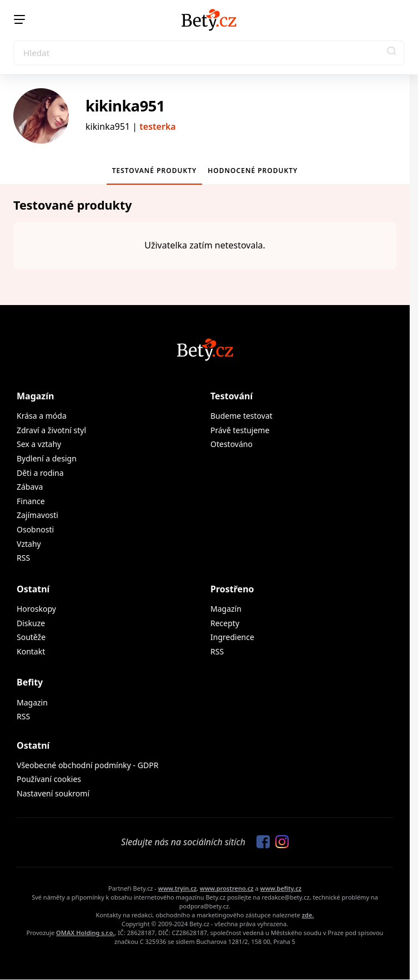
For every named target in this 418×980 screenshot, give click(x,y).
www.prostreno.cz (227, 888)
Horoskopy (36, 609)
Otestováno (231, 444)
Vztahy (29, 544)
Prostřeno (232, 589)
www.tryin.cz (177, 888)
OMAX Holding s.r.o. (85, 933)
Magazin (32, 702)
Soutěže (31, 637)
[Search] (209, 53)
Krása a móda (42, 416)
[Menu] (19, 19)
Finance (31, 501)
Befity (30, 682)
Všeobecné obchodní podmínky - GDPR (87, 765)
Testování (231, 396)
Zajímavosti (37, 515)
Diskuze (31, 623)
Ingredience (232, 637)
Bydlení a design (47, 458)
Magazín (35, 396)
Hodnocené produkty (253, 171)
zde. (308, 915)
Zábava (30, 487)
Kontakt (31, 651)
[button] (392, 53)
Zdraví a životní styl (51, 430)
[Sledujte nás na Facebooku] (260, 842)
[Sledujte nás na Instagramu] (279, 842)
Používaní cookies (49, 779)
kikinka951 (125, 106)
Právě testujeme (240, 430)
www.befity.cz (281, 888)
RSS (23, 558)
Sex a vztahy (39, 444)
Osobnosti (35, 529)
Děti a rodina (40, 473)
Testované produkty (155, 171)
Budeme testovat (241, 416)
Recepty (225, 623)
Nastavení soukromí (53, 793)
